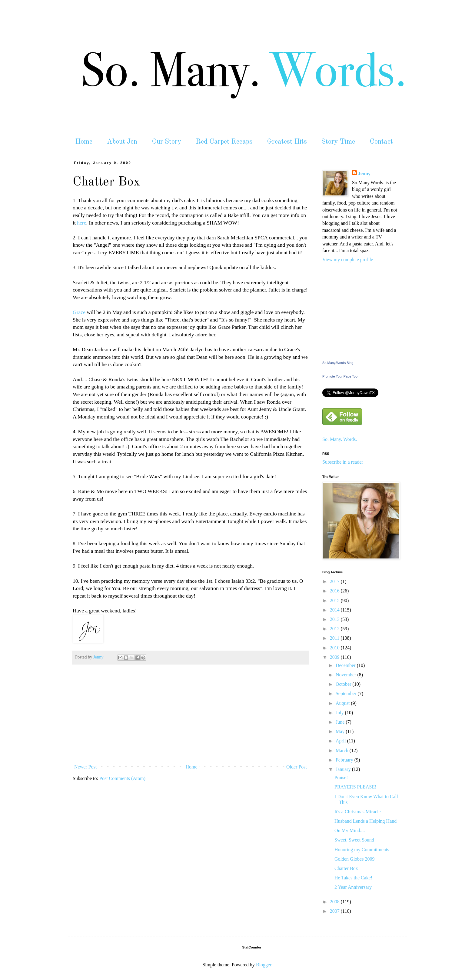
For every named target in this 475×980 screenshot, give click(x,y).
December (346, 665)
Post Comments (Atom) (122, 778)
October (344, 684)
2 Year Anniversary (353, 887)
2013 (335, 619)
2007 (335, 911)
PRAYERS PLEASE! (355, 787)
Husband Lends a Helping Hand (365, 821)
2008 (335, 902)
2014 (335, 610)
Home (84, 142)
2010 (335, 648)
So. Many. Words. (340, 439)
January (344, 769)
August (343, 703)
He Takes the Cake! (353, 878)
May (341, 731)
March (343, 750)
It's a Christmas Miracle (358, 812)
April (341, 741)
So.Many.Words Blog (338, 363)
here (81, 223)
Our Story (166, 142)
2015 (335, 600)
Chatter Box (346, 868)
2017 (335, 581)
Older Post (297, 767)
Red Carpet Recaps (224, 142)
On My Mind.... (350, 830)
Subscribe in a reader (343, 462)
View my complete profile (348, 260)
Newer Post (85, 767)
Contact (381, 142)
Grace (79, 312)
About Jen (122, 142)
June (341, 722)
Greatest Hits (287, 142)
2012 (335, 629)
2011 (335, 638)
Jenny (364, 173)
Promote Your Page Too (340, 376)
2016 (335, 591)
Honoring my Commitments (362, 850)
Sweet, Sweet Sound (354, 840)
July (340, 713)
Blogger (264, 965)
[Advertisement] (191, 716)
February (345, 760)
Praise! (341, 777)
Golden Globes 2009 (354, 859)
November (347, 675)
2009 (335, 657)
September (347, 693)
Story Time (338, 142)
